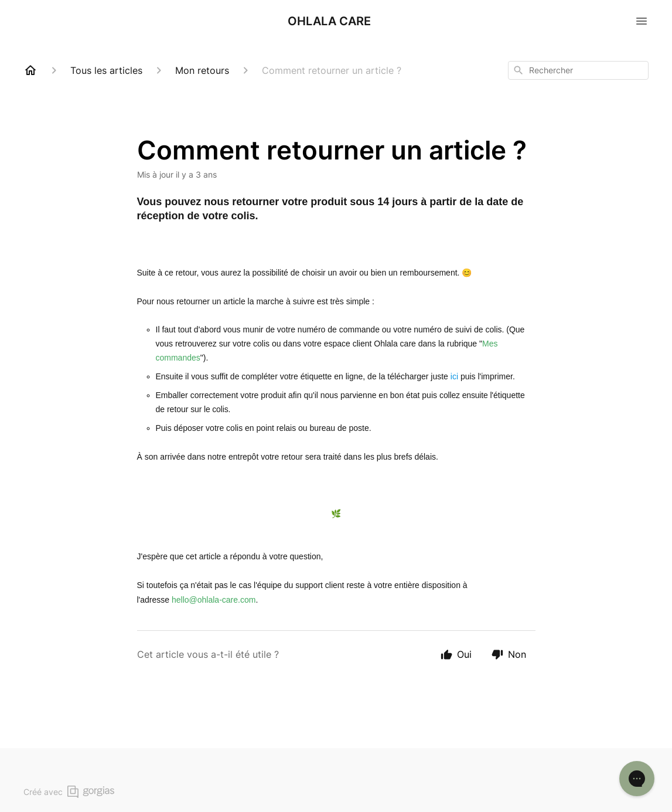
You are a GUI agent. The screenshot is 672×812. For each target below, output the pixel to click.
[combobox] (578, 70)
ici (454, 376)
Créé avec (69, 792)
